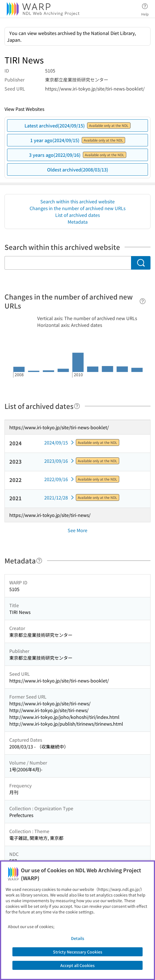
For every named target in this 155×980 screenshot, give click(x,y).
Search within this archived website (77, 201)
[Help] (143, 301)
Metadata (78, 222)
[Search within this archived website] (68, 263)
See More (77, 530)
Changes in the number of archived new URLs (77, 208)
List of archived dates (77, 215)
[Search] (141, 263)
